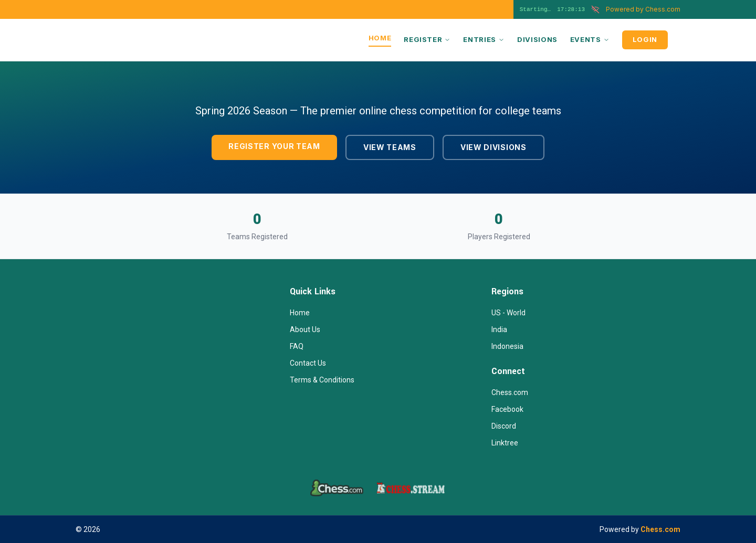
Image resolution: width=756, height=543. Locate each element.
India (499, 329)
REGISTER (427, 39)
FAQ (297, 346)
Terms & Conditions (322, 380)
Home (300, 313)
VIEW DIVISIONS (493, 147)
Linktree (505, 443)
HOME (380, 38)
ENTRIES (484, 39)
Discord (504, 426)
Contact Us (308, 363)
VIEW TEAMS (390, 147)
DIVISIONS (537, 39)
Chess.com (643, 9)
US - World (508, 313)
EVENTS (590, 39)
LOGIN (645, 39)
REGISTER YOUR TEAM (274, 146)
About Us (305, 329)
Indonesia (507, 346)
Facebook (507, 409)
